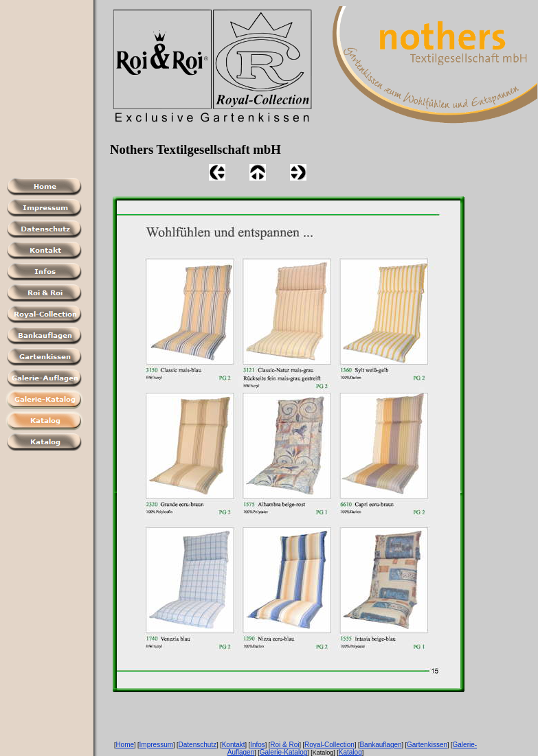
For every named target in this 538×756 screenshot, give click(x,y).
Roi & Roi (284, 745)
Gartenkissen (427, 745)
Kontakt (234, 745)
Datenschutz (198, 745)
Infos (258, 745)
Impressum (156, 745)
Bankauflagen (380, 745)
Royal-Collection (329, 745)
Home (125, 745)
